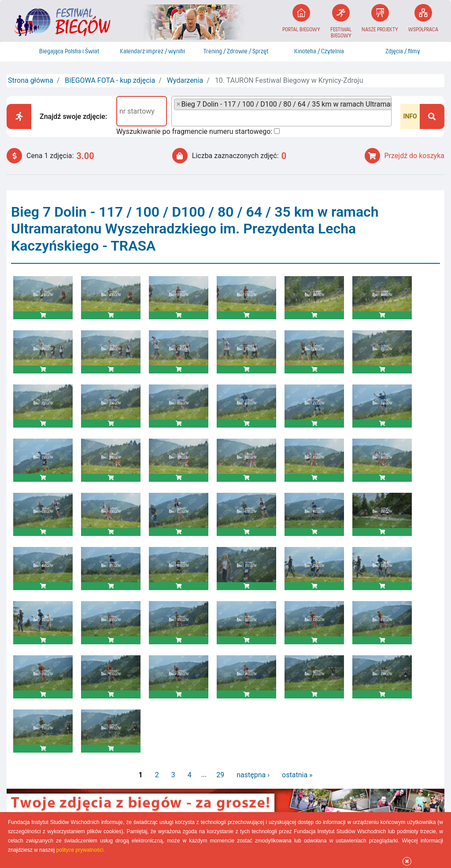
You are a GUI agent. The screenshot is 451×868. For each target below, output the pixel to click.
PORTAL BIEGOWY (301, 18)
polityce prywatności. (80, 850)
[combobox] (281, 111)
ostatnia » (297, 775)
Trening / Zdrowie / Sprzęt (236, 52)
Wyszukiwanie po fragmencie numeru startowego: (194, 131)
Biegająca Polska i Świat (69, 52)
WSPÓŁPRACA (423, 18)
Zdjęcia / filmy (403, 52)
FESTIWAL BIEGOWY (341, 21)
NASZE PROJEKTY (380, 18)
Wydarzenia (185, 80)
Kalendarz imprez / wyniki (152, 52)
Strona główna (31, 80)
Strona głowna (17, 52)
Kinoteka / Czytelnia (319, 52)
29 (220, 775)
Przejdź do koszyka (405, 156)
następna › (253, 775)
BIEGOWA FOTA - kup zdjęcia (110, 80)
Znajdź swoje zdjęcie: (73, 116)
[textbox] (177, 118)
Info (410, 116)
